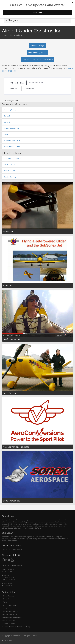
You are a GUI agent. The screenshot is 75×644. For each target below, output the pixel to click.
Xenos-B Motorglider (10, 605)
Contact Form (8, 571)
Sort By (28, 89)
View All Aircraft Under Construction (38, 59)
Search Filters (17, 83)
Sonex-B (5, 599)
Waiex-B (5, 602)
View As (14, 89)
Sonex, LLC (6, 575)
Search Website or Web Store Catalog (16, 627)
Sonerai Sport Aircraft (10, 614)
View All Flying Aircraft (37, 52)
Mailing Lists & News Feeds (12, 565)
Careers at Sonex (8, 624)
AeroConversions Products (12, 617)
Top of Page (7, 640)
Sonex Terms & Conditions (12, 549)
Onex (4, 608)
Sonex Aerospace (9, 620)
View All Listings (38, 45)
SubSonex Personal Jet (10, 611)
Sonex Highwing (8, 596)
